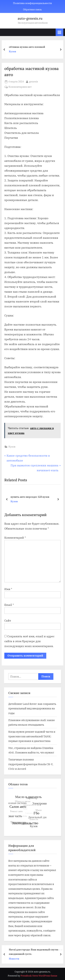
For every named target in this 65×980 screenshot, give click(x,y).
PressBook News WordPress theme (39, 976)
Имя (8, 589)
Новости (15, 958)
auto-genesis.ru (30, 18)
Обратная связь (32, 9)
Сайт (8, 621)
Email (9, 605)
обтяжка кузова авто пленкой (28, 47)
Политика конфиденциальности (32, 3)
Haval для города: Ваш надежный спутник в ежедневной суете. (36, 952)
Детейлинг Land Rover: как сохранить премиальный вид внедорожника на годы (32, 708)
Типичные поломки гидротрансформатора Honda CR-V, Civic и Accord (31, 764)
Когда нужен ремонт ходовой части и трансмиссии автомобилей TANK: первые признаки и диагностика (32, 736)
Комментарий (15, 538)
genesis (34, 81)
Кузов (13, 52)
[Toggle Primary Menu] (59, 32)
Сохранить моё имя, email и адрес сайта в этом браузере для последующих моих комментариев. (29, 641)
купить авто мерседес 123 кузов (30, 497)
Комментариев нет (20, 87)
